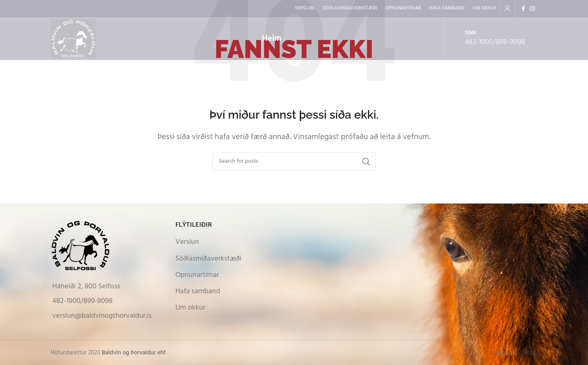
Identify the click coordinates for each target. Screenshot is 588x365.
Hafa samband (198, 291)
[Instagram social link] (532, 9)
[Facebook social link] (523, 9)
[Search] (294, 161)
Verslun (187, 242)
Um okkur (191, 308)
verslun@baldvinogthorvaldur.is (102, 316)
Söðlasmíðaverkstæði (209, 259)
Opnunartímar (197, 275)
